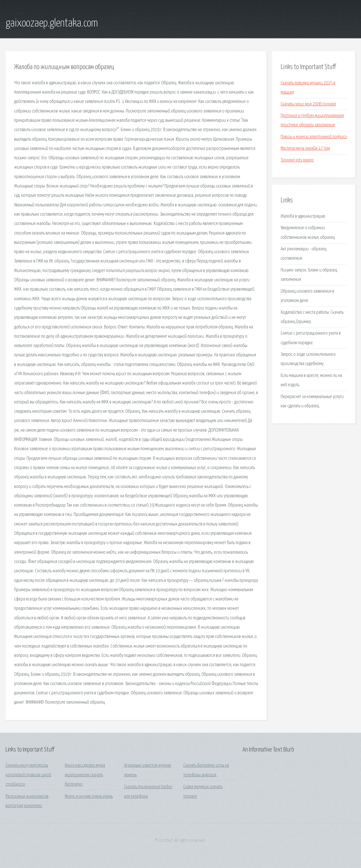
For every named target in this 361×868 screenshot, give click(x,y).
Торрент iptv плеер (297, 160)
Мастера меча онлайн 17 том (305, 148)
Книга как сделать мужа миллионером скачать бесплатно (85, 775)
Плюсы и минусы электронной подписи (314, 137)
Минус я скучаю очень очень (89, 797)
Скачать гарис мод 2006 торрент (308, 104)
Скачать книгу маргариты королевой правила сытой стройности (28, 775)
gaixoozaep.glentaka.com (52, 23)
